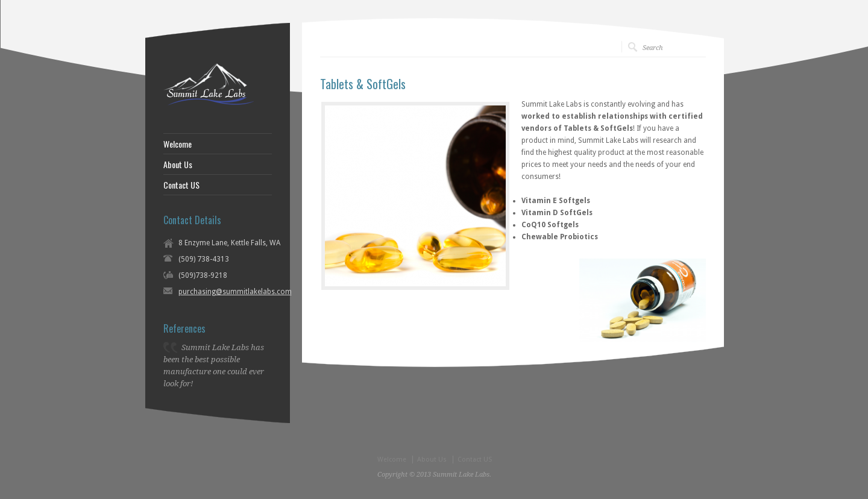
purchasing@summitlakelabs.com (235, 292)
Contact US (181, 185)
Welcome (178, 144)
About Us (178, 165)
